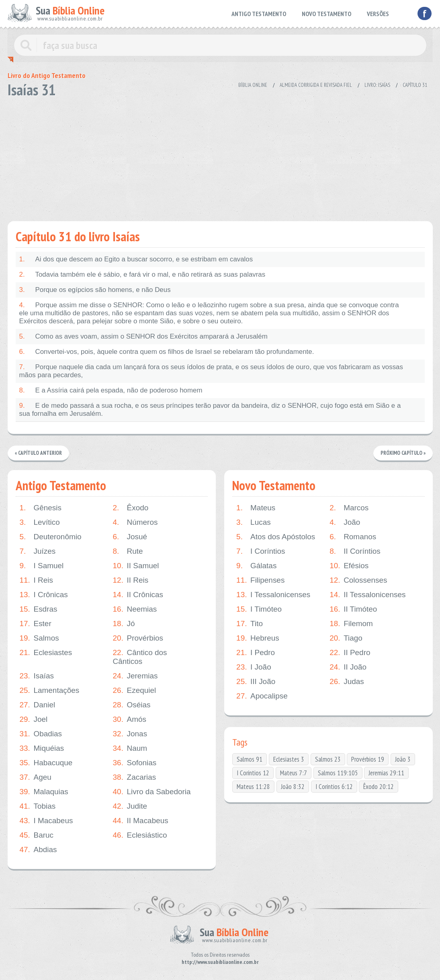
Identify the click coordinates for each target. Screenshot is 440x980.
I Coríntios (261, 551)
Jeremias (135, 676)
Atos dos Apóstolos (276, 537)
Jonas (130, 734)
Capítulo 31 (415, 85)
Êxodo (131, 508)
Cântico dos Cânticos (140, 657)
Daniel (38, 705)
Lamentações (50, 690)
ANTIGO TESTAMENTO (259, 14)
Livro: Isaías (377, 85)
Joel (34, 719)
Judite (130, 806)
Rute (128, 551)
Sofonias (135, 763)
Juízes (38, 551)
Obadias (41, 734)
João (345, 522)
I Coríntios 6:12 (334, 787)
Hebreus (258, 638)
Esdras (39, 609)
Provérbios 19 (368, 759)
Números (135, 522)
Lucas (254, 522)
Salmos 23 (328, 759)
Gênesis (41, 508)
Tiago (346, 638)
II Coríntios (355, 551)
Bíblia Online (253, 85)
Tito (250, 624)
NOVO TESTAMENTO (326, 14)
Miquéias (42, 748)
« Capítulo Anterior (38, 453)
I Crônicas (44, 595)
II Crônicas (138, 595)
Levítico (40, 522)
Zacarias (135, 777)
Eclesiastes (46, 653)
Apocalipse (262, 696)
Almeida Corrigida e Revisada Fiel (316, 85)
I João (254, 667)
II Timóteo (353, 609)
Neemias (135, 609)
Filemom (351, 624)
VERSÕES (378, 14)
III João (256, 682)
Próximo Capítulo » (403, 453)
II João (348, 667)
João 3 (403, 759)
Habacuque (46, 763)
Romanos (353, 537)
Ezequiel (135, 690)
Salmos (39, 638)
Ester (36, 624)
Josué (130, 537)
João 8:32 (293, 787)
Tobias (38, 806)
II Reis (131, 580)
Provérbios (138, 638)
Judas (347, 682)
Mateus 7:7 (294, 773)
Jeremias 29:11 (386, 773)
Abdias (38, 850)
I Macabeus (46, 821)
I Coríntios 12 (253, 773)
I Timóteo (259, 609)
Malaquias (44, 792)
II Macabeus (141, 821)
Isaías (37, 676)
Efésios (349, 566)
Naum (130, 748)
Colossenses (358, 580)
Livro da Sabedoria (152, 792)
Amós (130, 719)
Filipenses (261, 580)
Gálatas (256, 566)
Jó (124, 624)
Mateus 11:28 (253, 787)
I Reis (37, 580)
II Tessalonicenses (368, 595)
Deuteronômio (51, 537)
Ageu (36, 777)
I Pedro (256, 653)
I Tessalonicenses (273, 595)
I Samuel (42, 566)
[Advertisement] (220, 157)
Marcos (349, 508)
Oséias (132, 705)
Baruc (37, 835)
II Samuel (136, 566)
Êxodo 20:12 (379, 787)
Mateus (256, 508)
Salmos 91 (250, 759)
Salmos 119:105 (338, 773)
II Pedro (350, 653)
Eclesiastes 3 (289, 759)
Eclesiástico (140, 835)
